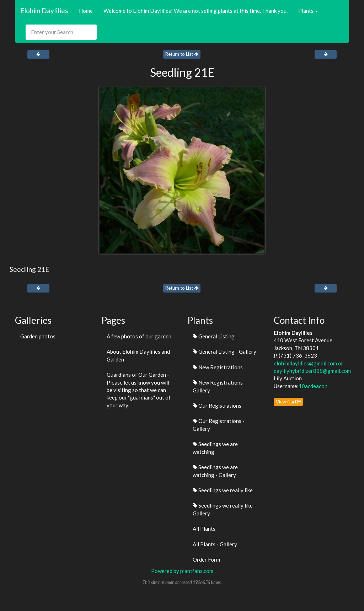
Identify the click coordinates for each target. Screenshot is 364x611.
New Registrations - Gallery (219, 386)
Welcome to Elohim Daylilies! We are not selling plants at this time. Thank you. (196, 11)
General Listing (214, 336)
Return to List (182, 54)
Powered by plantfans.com (182, 571)
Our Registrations (217, 406)
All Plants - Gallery (215, 544)
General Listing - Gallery (224, 352)
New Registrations (218, 367)
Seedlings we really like (223, 490)
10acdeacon (313, 386)
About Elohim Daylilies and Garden (138, 355)
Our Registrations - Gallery (219, 425)
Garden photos (38, 336)
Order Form (206, 559)
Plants (308, 11)
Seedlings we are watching (215, 448)
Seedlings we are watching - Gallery (215, 471)
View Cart (288, 402)
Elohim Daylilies (44, 10)
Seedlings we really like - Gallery (224, 509)
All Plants (204, 529)
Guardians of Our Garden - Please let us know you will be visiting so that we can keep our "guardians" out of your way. (139, 390)
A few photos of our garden (139, 336)
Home (86, 11)
